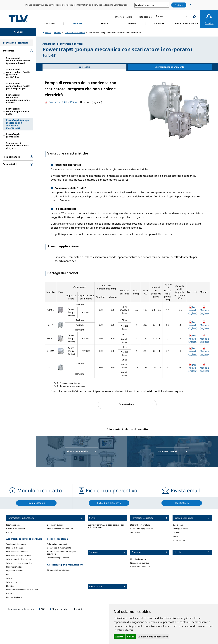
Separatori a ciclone (15, 571)
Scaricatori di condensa (16, 544)
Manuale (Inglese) (204, 312)
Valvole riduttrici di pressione (19, 559)
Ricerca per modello (15, 525)
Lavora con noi (179, 540)
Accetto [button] (119, 637)
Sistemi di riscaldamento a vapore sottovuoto (62, 553)
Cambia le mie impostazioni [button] (153, 637)
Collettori (10, 594)
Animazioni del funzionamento (60, 529)
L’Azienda (177, 532)
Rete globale (178, 525)
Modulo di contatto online (141, 559)
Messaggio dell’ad (180, 529)
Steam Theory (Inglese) (140, 525)
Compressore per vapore (58, 558)
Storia (175, 536)
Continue (179, 5)
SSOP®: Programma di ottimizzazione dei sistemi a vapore (106, 526)
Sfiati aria (10, 586)
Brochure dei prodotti (15, 529)
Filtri (8, 574)
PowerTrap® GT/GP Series (64, 102)
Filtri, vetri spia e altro (16, 597)
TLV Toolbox (135, 532)
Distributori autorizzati (140, 567)
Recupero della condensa (17, 552)
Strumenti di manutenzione (59, 570)
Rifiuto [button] (131, 637)
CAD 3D (10, 532)
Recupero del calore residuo (18, 555)
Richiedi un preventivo (140, 563)
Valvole (9, 578)
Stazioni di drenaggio (15, 548)
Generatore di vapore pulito (59, 548)
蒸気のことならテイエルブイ (18, 18)
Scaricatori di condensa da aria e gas (22, 590)
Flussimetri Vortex (14, 567)
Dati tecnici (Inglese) (193, 310)
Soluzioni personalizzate (58, 544)
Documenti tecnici (55, 525)
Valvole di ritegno (14, 582)
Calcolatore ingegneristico (142, 529)
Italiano (160, 16)
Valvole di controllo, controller (19, 563)
